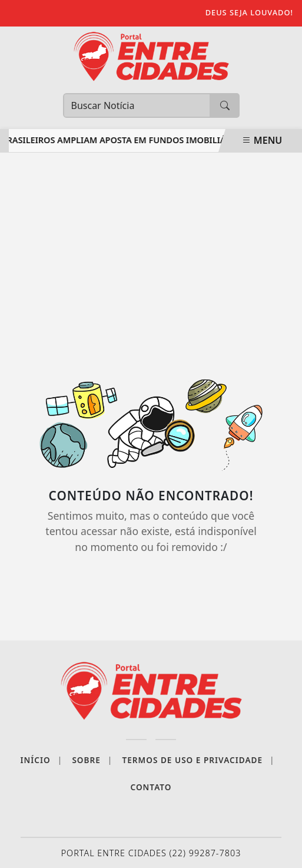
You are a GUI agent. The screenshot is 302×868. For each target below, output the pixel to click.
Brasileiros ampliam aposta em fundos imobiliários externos (147, 140)
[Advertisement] (151, 259)
